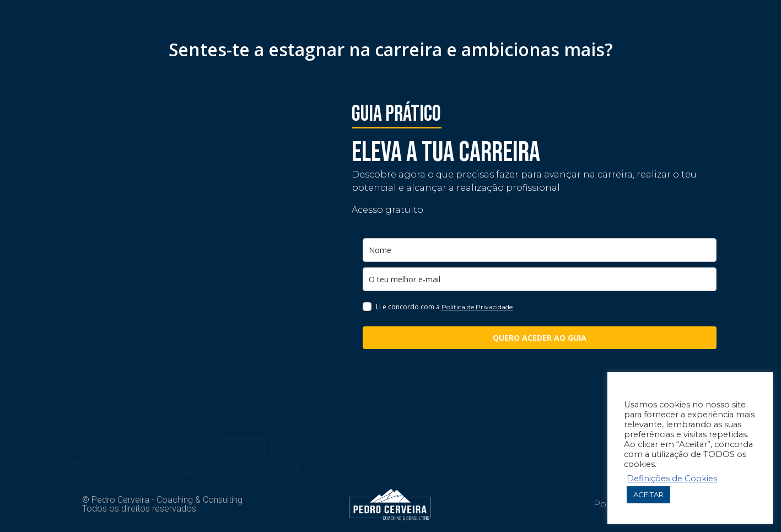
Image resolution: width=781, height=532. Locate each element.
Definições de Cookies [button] (672, 479)
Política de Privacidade (477, 307)
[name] (540, 250)
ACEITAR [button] (648, 495)
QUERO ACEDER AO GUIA (540, 338)
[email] (540, 279)
